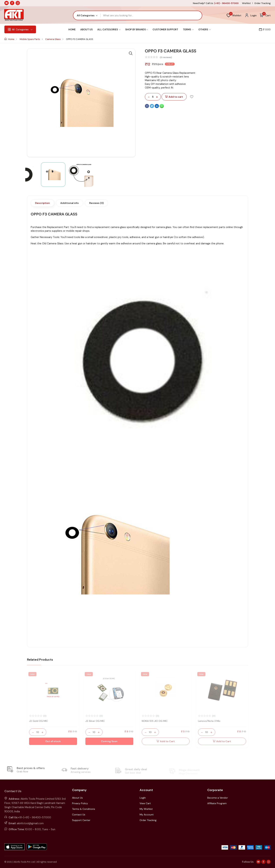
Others (204, 29)
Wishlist (246, 3)
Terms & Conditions (84, 809)
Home (72, 29)
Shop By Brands (137, 29)
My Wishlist (146, 809)
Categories (20, 29)
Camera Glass (53, 39)
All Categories (109, 29)
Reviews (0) (96, 203)
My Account (147, 815)
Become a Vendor (218, 798)
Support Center (81, 820)
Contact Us (79, 815)
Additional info (70, 203)
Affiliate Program (217, 803)
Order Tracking (262, 3)
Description (42, 203)
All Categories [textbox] (86, 15)
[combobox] (87, 15)
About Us (86, 29)
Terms (188, 29)
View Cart (145, 803)
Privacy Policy (80, 803)
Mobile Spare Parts (30, 39)
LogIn (143, 798)
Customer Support (165, 29)
